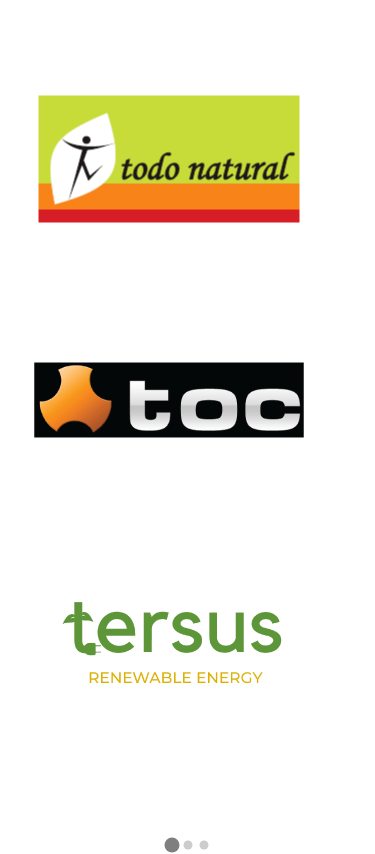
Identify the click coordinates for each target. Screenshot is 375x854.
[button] (172, 847)
